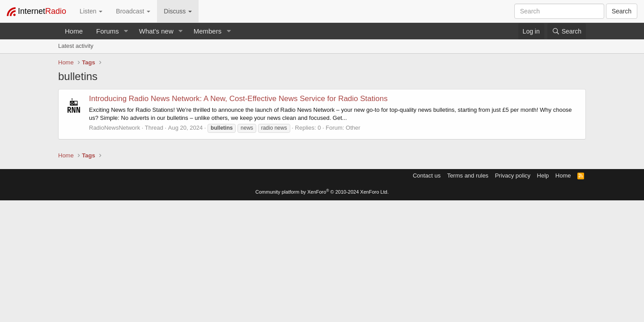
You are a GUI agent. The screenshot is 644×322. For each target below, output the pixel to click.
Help (543, 176)
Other (353, 128)
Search (622, 11)
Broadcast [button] (133, 11)
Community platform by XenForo (322, 192)
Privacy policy (513, 176)
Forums (108, 31)
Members (208, 31)
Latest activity (76, 46)
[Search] (567, 31)
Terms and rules (468, 176)
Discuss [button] (178, 11)
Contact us (427, 176)
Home (74, 31)
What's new (156, 31)
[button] (126, 31)
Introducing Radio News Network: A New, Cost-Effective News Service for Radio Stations (238, 99)
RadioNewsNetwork (114, 128)
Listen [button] (91, 11)
